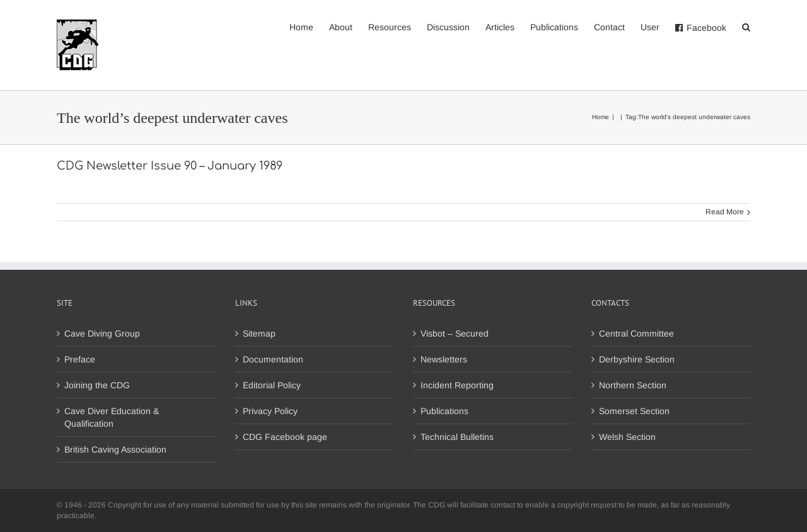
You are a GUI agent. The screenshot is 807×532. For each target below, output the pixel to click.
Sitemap (259, 333)
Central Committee (636, 333)
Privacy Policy (270, 411)
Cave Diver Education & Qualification (112, 417)
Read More (725, 212)
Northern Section (633, 385)
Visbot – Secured (455, 333)
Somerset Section (634, 411)
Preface (80, 359)
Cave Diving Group (102, 333)
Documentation (273, 359)
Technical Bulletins (457, 437)
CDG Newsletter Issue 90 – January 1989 (170, 166)
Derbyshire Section (637, 359)
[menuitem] (309, 26)
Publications (444, 411)
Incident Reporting (457, 385)
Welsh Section (627, 437)
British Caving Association (115, 449)
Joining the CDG (97, 385)
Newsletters (444, 359)
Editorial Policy (272, 385)
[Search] (746, 26)
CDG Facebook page (285, 437)
